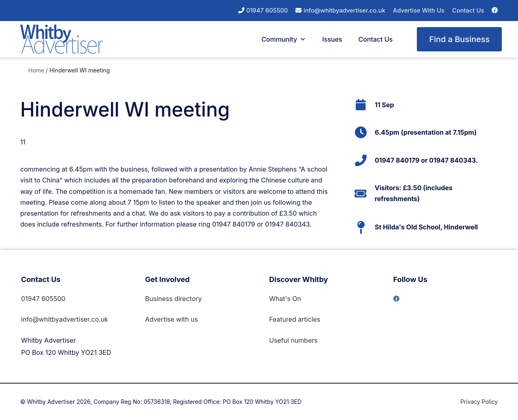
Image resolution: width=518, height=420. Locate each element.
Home (36, 70)
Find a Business (459, 39)
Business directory (174, 299)
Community (284, 39)
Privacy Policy (479, 402)
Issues (332, 39)
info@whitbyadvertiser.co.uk (344, 10)
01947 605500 (267, 10)
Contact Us (468, 10)
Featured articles (295, 319)
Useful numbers (293, 340)
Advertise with (167, 319)
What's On (285, 299)
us (193, 319)
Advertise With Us (419, 10)
